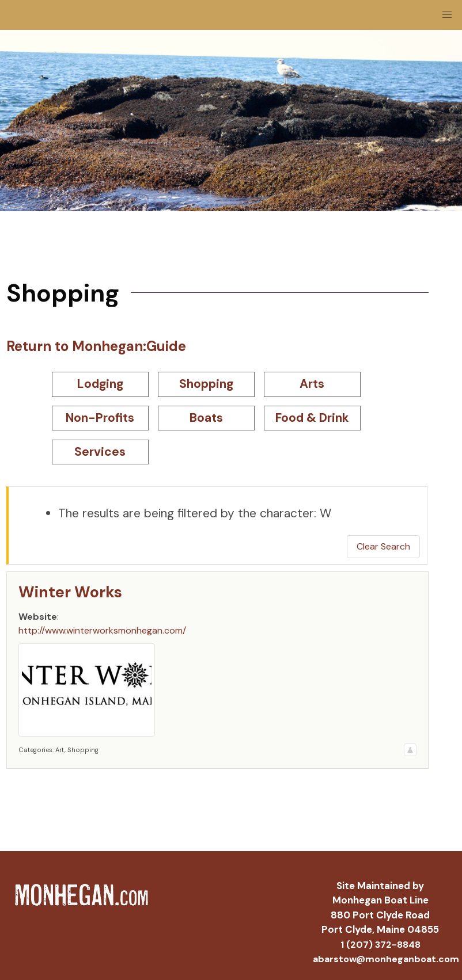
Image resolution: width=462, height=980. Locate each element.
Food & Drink (312, 418)
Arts (312, 384)
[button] (447, 15)
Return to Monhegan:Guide (96, 346)
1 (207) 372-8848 (380, 945)
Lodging (100, 384)
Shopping (206, 384)
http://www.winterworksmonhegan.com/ (102, 630)
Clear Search (383, 546)
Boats (206, 418)
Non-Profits (100, 418)
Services (100, 452)
